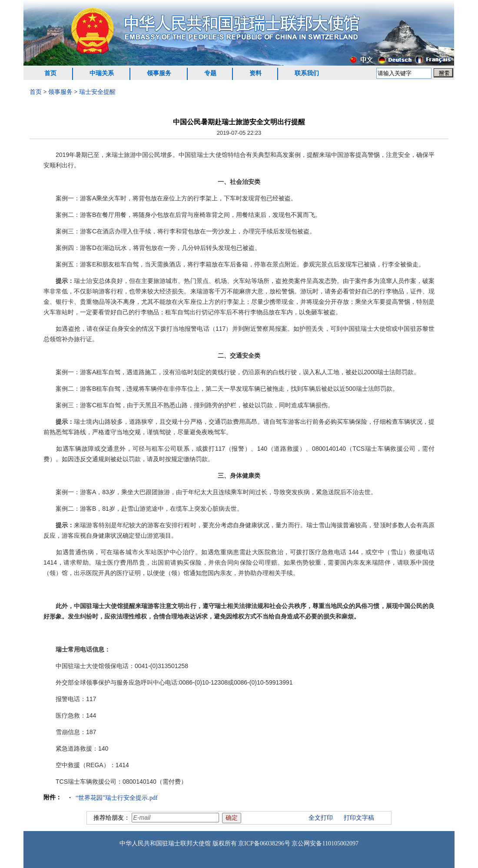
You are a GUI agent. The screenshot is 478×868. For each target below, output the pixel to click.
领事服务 (159, 73)
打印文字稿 (359, 818)
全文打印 (321, 818)
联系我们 (307, 73)
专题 (210, 73)
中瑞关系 (102, 73)
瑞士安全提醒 (97, 92)
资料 (256, 73)
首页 (50, 73)
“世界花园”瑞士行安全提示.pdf (117, 798)
